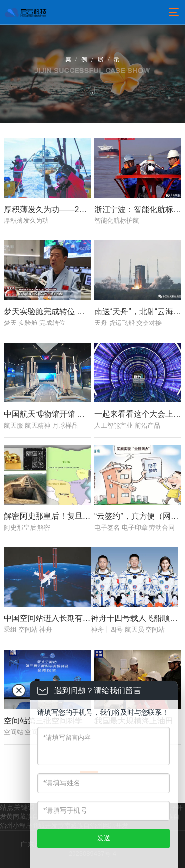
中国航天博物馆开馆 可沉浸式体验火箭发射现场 (88, 414)
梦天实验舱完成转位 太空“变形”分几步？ (75, 311)
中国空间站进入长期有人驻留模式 (63, 619)
